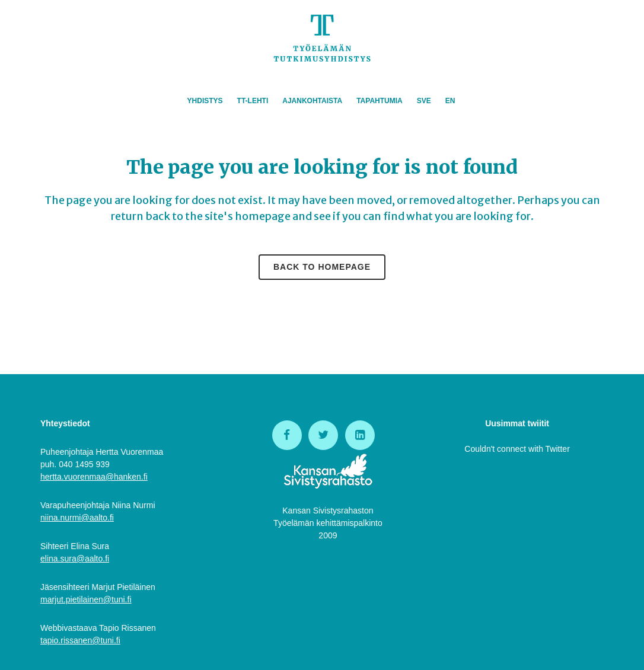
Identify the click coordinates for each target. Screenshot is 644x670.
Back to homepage (322, 267)
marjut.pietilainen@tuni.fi (86, 599)
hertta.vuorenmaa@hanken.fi (94, 477)
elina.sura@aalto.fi (75, 559)
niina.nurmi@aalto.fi (77, 518)
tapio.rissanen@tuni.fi (80, 640)
